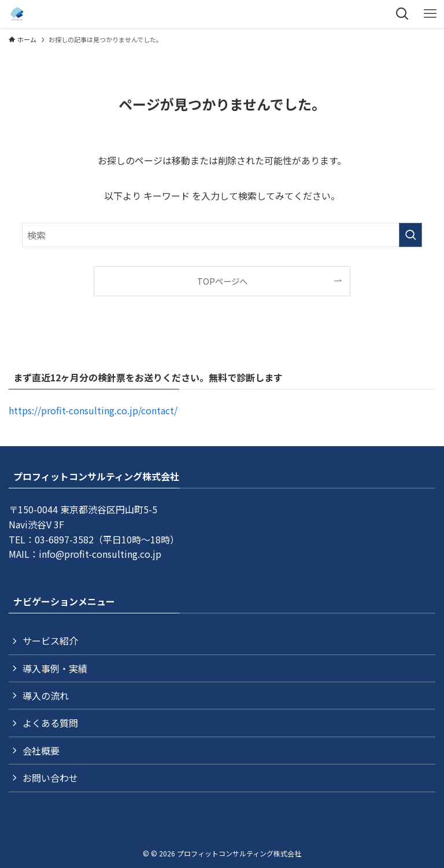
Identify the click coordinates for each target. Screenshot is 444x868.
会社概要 (41, 751)
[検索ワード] (222, 235)
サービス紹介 (50, 641)
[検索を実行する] (410, 235)
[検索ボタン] (402, 14)
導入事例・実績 (55, 668)
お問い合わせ (50, 778)
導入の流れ (46, 696)
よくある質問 (50, 723)
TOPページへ (222, 281)
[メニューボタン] (430, 14)
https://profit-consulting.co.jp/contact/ (93, 410)
